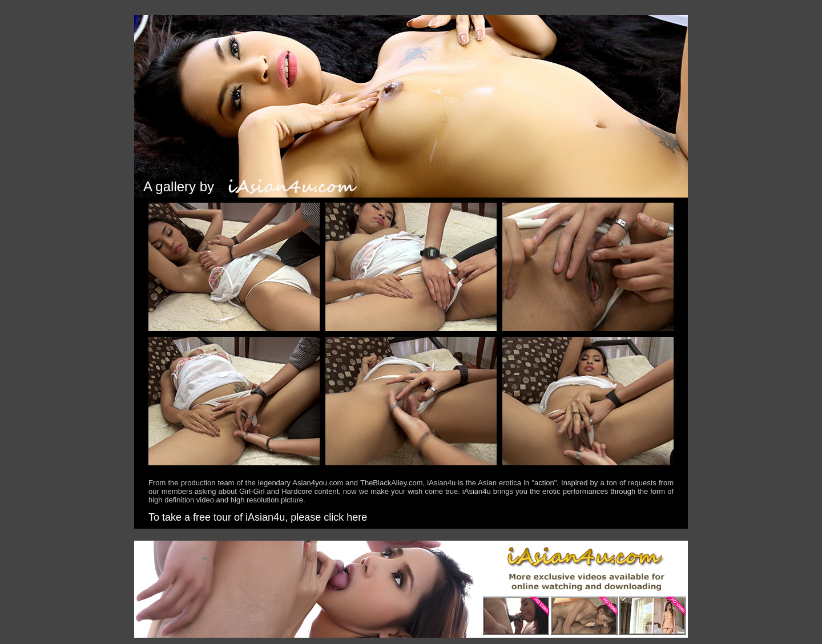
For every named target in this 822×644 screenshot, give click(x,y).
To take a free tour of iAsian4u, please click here (258, 517)
